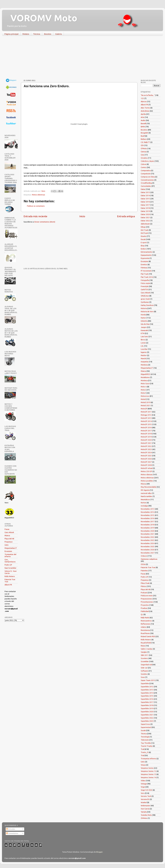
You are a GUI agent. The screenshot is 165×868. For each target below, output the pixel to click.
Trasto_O (145, 752)
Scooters (144, 658)
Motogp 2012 (146, 415)
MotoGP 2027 (146, 462)
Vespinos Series (147, 768)
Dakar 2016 (145, 202)
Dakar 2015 (145, 199)
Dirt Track (145, 230)
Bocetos (48, 34)
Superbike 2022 (147, 718)
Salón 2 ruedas (147, 649)
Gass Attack (9, 532)
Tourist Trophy (147, 746)
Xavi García (145, 809)
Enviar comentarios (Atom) (45, 222)
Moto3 (143, 393)
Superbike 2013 (147, 690)
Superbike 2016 (147, 699)
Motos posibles (147, 481)
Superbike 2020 (147, 712)
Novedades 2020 (148, 531)
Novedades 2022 (148, 537)
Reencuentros (146, 621)
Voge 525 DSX (147, 790)
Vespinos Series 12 (148, 771)
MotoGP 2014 (146, 421)
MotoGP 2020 (146, 440)
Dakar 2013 (145, 192)
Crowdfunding (146, 183)
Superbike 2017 (147, 702)
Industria (144, 321)
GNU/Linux (145, 296)
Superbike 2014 (147, 693)
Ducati (143, 239)
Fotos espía (145, 283)
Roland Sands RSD (148, 636)
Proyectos (145, 605)
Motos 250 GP (146, 471)
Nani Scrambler (10, 568)
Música (143, 484)
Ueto (7, 545)
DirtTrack (144, 233)
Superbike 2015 (147, 696)
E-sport (144, 242)
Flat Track (145, 274)
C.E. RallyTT (145, 142)
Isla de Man (145, 324)
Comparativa (146, 170)
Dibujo (143, 227)
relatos (144, 627)
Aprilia (143, 114)
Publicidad (145, 611)
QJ (142, 614)
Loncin (143, 343)
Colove (144, 164)
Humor (143, 318)
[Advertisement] (81, 58)
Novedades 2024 (148, 543)
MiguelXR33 (146, 374)
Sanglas (144, 652)
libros (143, 340)
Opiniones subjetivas (149, 559)
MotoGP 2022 (146, 446)
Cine (142, 155)
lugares (144, 352)
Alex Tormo (145, 108)
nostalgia (144, 506)
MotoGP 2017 (146, 431)
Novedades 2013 (148, 509)
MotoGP (144, 409)
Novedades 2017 (148, 521)
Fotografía (145, 280)
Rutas (143, 646)
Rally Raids (145, 618)
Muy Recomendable (148, 487)
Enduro (144, 249)
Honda (143, 315)
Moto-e (144, 387)
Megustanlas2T (11, 548)
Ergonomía (145, 258)
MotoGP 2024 (146, 452)
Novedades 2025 (148, 546)
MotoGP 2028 (146, 465)
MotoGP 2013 (146, 418)
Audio (143, 120)
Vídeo (143, 781)
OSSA (143, 564)
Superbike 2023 (147, 721)
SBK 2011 (145, 655)
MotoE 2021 (146, 405)
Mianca (7, 535)
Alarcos (144, 101)
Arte (143, 117)
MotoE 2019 (146, 402)
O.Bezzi (144, 556)
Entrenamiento (147, 252)
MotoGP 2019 (146, 437)
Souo (143, 677)
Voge (143, 787)
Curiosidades (146, 186)
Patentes (144, 571)
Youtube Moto (146, 815)
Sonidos (144, 674)
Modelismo (145, 377)
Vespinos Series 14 (148, 777)
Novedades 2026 (148, 550)
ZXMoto (144, 818)
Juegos (144, 327)
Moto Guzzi (145, 383)
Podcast (144, 593)
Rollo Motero (10, 576)
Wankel (144, 802)
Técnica (37, 34)
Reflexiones (146, 624)
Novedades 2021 (148, 534)
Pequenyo (9, 542)
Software (144, 671)
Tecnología (145, 737)
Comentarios (12, 833)
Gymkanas (145, 302)
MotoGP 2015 (146, 424)
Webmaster (145, 806)
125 (142, 98)
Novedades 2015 (148, 515)
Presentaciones (147, 602)
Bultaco (144, 139)
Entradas (11, 829)
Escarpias (8, 551)
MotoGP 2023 (146, 449)
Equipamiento (146, 255)
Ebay (143, 246)
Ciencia (144, 152)
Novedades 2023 (148, 540)
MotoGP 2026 (146, 459)
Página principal (11, 34)
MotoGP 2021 (146, 443)
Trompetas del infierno (10, 555)
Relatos (26, 34)
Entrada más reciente (35, 216)
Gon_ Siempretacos (10, 561)
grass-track (145, 299)
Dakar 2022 (145, 221)
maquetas (145, 362)
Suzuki (143, 730)
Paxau (7, 529)
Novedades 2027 (148, 553)
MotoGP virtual (147, 468)
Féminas (144, 268)
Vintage (144, 784)
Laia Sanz (144, 336)
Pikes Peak (145, 583)
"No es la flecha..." (148, 95)
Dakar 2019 (145, 211)
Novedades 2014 (148, 512)
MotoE (143, 399)
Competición (146, 174)
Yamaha (144, 812)
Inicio (82, 216)
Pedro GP (8, 565)
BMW (143, 127)
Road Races (145, 633)
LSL (142, 346)
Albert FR (8, 585)
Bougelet (144, 133)
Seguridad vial (146, 665)
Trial (142, 755)
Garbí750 (144, 289)
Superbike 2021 (147, 715)
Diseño (144, 236)
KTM (143, 333)
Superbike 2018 (147, 705)
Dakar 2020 (145, 214)
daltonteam (145, 224)
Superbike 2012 (147, 687)
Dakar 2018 (145, 208)
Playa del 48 (9, 539)
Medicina (144, 365)
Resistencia (145, 630)
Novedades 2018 (148, 525)
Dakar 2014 (145, 195)
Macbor (144, 355)
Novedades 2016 (148, 518)
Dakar (143, 189)
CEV (142, 145)
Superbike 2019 (147, 708)
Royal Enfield (146, 643)
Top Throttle (146, 743)
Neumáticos (145, 499)
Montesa (144, 380)
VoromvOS (145, 799)
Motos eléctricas (38, 195)
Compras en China (148, 177)
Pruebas (144, 608)
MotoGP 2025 (146, 456)
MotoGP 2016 (146, 427)
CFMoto (144, 148)
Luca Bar (144, 349)
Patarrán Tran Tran (148, 567)
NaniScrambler (146, 496)
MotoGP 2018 (146, 434)
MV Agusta (145, 490)
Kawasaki (144, 330)
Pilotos (144, 586)
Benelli (143, 123)
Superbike (145, 683)
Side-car (144, 668)
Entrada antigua (126, 216)
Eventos (144, 264)
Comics (144, 167)
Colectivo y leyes (147, 161)
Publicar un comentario (36, 206)
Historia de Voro (147, 311)
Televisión (145, 740)
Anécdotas (145, 111)
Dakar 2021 (145, 217)
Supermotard (146, 727)
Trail (142, 749)
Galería (58, 34)
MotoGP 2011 (146, 412)
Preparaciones (146, 599)
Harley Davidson (147, 305)
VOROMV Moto (42, 18)
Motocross (145, 396)
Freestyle (145, 286)
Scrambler (145, 661)
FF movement (146, 271)
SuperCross (145, 724)
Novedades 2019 (148, 528)
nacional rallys (146, 493)
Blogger (99, 852)
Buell (143, 136)
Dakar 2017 (145, 205)
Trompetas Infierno (148, 759)
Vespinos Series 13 (148, 774)
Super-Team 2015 (148, 680)
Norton (144, 503)
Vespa (143, 765)
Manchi (143, 358)
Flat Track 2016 (147, 277)
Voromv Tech (146, 796)
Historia (144, 308)
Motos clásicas (147, 474)
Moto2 (143, 390)
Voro (143, 793)
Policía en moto (147, 596)
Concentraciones (147, 180)
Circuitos (144, 158)
